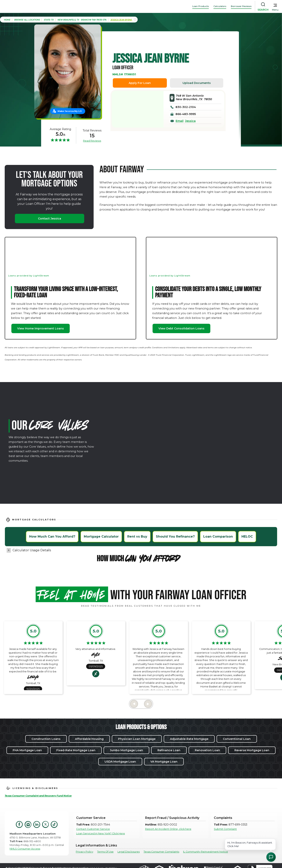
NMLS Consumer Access (25, 849)
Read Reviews (92, 141)
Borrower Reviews (241, 6)
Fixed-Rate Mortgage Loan (76, 750)
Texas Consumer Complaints (161, 852)
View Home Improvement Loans (41, 328)
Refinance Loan (169, 750)
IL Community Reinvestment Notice (206, 852)
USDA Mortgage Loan (120, 762)
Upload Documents (197, 83)
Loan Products (201, 6)
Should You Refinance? (175, 537)
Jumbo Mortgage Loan (126, 750)
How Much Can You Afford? (52, 537)
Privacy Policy (85, 852)
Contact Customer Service (93, 829)
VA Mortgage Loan (164, 762)
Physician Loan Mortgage (137, 739)
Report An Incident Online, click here (168, 829)
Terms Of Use (105, 852)
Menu (275, 10)
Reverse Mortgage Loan (252, 750)
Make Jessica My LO (70, 111)
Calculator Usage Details (32, 550)
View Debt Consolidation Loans (181, 328)
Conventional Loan (237, 739)
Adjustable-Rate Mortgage (189, 739)
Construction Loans (46, 739)
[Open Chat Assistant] (271, 857)
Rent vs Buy (137, 537)
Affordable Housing (89, 739)
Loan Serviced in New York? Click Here (101, 833)
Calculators (220, 6)
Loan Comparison (218, 537)
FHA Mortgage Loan (27, 750)
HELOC (247, 537)
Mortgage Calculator (101, 537)
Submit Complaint (225, 829)
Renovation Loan (207, 750)
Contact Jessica (50, 219)
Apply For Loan (140, 83)
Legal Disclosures (129, 852)
